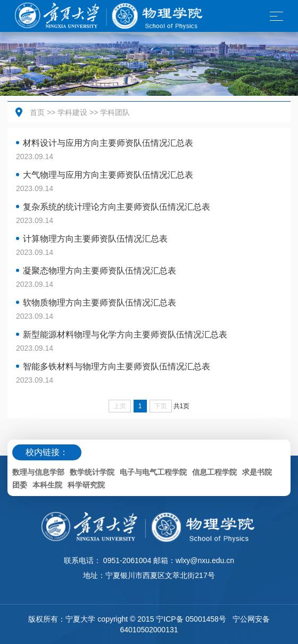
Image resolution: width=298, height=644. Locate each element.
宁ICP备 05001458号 (191, 619)
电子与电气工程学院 (153, 472)
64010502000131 (149, 630)
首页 (37, 112)
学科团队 (115, 112)
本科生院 (47, 485)
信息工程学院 (214, 472)
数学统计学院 (92, 472)
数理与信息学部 (38, 472)
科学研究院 (86, 485)
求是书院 (257, 472)
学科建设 (72, 112)
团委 (20, 485)
